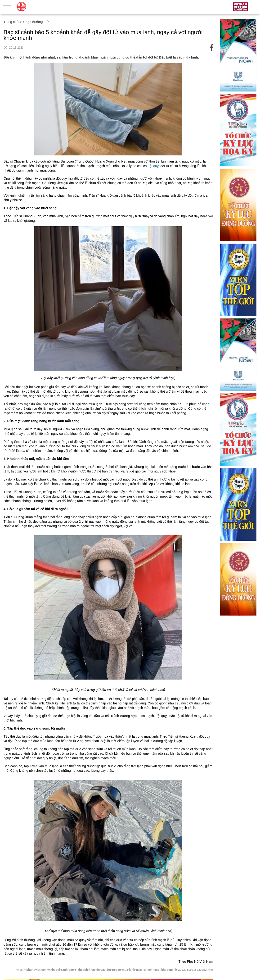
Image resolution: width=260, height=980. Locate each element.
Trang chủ (11, 22)
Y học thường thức (36, 22)
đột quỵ (153, 166)
